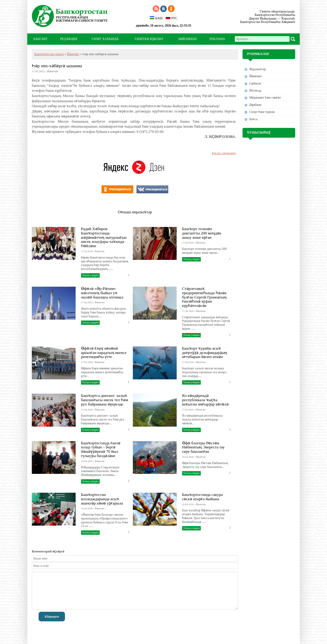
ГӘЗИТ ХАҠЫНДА (105, 39)
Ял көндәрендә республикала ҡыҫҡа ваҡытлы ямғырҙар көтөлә (205, 400)
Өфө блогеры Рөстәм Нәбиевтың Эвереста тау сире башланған (203, 447)
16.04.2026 (87, 461)
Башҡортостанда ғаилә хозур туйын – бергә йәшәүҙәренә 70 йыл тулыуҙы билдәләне (101, 449)
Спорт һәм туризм (262, 112)
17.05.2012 (38, 71)
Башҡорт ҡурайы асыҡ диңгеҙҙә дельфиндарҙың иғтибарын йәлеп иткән (205, 353)
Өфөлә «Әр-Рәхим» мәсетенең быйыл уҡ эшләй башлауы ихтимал (102, 293)
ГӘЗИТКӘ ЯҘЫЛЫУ (149, 39)
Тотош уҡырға (90, 275)
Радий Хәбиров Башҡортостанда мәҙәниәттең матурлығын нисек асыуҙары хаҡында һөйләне (104, 237)
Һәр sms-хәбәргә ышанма (57, 66)
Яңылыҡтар (258, 69)
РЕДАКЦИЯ (69, 39)
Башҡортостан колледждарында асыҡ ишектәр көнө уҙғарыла (102, 499)
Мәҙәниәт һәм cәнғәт (265, 98)
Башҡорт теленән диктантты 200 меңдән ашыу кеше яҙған (202, 233)
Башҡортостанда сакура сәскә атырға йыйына (202, 497)
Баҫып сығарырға (224, 153)
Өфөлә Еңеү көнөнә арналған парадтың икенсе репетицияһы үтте (104, 353)
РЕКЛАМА (217, 39)
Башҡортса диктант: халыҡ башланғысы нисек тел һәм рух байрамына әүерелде (105, 400)
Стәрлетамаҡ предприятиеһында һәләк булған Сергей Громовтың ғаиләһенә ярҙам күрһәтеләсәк (204, 297)
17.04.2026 (87, 251)
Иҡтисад (255, 91)
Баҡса (253, 119)
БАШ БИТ (40, 39)
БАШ (156, 18)
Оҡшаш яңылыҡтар (135, 212)
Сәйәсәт (255, 83)
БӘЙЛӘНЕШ (187, 39)
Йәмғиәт (73, 54)
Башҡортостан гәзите (49, 54)
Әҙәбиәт (255, 105)
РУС (171, 18)
